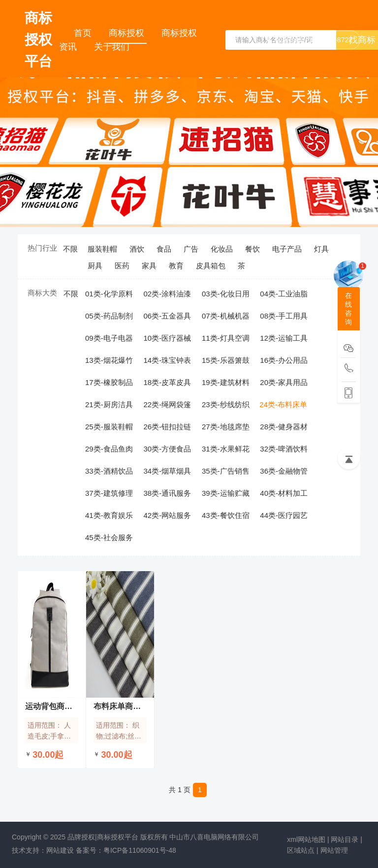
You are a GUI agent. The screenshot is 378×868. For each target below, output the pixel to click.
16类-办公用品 (284, 360)
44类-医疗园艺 (284, 515)
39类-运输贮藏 (226, 493)
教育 (176, 266)
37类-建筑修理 (109, 493)
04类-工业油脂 (284, 294)
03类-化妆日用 (226, 294)
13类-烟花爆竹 (109, 360)
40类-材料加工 (284, 493)
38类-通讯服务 (167, 493)
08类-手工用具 (284, 316)
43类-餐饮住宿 (226, 515)
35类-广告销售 (226, 471)
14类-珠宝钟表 (167, 360)
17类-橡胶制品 (109, 382)
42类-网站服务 (167, 515)
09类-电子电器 (109, 338)
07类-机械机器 (226, 316)
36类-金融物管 (284, 471)
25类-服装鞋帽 (109, 427)
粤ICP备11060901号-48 (140, 850)
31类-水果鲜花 (226, 449)
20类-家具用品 (284, 382)
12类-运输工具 (284, 338)
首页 (84, 33)
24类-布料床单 (283, 404)
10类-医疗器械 (167, 338)
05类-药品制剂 (109, 316)
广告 (191, 249)
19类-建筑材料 (226, 382)
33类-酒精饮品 (109, 471)
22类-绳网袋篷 (167, 404)
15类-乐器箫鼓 (226, 360)
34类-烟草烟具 (167, 471)
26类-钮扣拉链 (167, 427)
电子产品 (287, 249)
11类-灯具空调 (226, 338)
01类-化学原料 (109, 294)
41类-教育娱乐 (109, 515)
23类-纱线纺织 (226, 404)
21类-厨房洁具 (109, 404)
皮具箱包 (211, 266)
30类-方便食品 (167, 449)
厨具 (95, 266)
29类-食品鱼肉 (109, 449)
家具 (149, 266)
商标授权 (128, 33)
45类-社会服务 (109, 537)
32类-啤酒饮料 (284, 449)
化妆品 (222, 249)
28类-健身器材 (284, 427)
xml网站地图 (306, 839)
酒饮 (137, 249)
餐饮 (252, 249)
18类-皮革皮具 (167, 382)
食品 (164, 249)
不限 (70, 249)
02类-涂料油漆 (167, 294)
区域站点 (301, 850)
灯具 (321, 249)
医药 (122, 266)
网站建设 (60, 850)
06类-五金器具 (167, 316)
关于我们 (112, 47)
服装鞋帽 (102, 249)
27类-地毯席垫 (226, 427)
